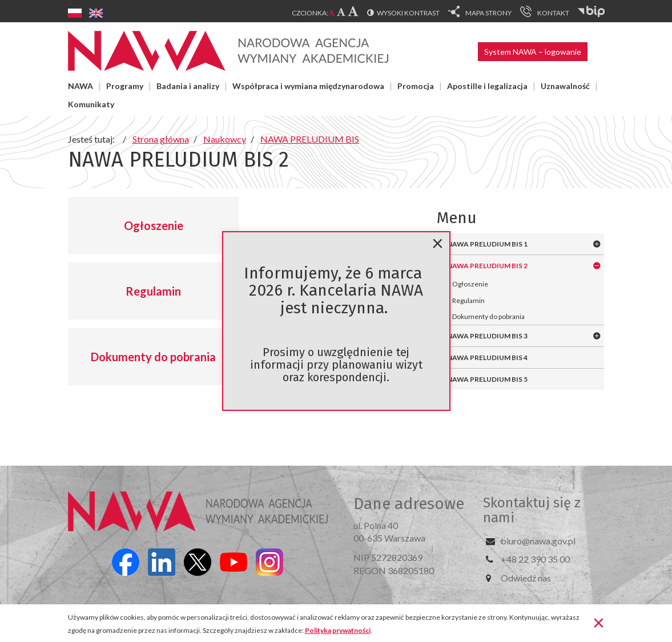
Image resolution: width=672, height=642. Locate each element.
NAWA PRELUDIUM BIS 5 (487, 379)
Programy (125, 86)
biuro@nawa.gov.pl (538, 541)
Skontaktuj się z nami (532, 510)
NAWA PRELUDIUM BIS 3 (487, 336)
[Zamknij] (599, 622)
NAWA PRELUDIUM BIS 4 (487, 358)
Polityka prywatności (338, 630)
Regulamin (153, 291)
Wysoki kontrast (408, 13)
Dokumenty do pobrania (153, 357)
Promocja (416, 86)
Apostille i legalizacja (487, 86)
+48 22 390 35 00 (535, 559)
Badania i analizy (188, 86)
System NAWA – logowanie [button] (533, 52)
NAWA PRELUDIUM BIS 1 (487, 244)
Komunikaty (91, 104)
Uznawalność (565, 86)
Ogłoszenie (154, 225)
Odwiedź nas (526, 578)
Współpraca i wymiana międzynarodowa (308, 86)
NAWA (81, 86)
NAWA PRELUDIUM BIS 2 (487, 266)
